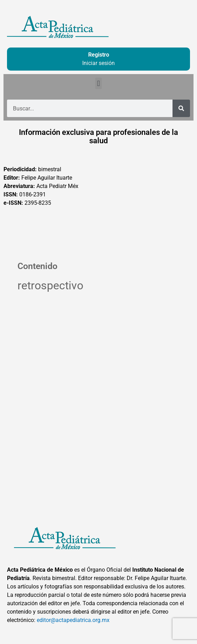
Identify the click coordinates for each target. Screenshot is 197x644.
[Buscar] (181, 108)
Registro (99, 55)
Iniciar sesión (98, 63)
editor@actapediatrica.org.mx (73, 620)
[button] (98, 83)
